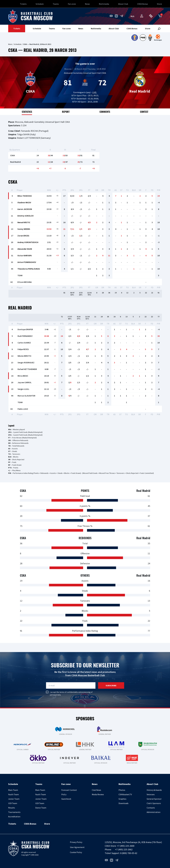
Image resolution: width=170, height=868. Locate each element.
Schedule (40, 4)
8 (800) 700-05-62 (129, 853)
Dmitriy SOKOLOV (26, 216)
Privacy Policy (76, 842)
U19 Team (13, 803)
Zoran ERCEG (23, 236)
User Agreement (77, 847)
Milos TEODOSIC (25, 196)
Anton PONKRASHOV (27, 262)
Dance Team (41, 808)
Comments (105, 112)
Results (12, 808)
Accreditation (14, 817)
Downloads (123, 803)
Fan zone (72, 4)
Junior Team (14, 799)
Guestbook (66, 799)
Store (159, 4)
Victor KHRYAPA (25, 255)
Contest (144, 112)
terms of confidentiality (69, 692)
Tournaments (14, 812)
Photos (122, 790)
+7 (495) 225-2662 (124, 849)
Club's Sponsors (154, 803)
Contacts (151, 808)
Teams (56, 4)
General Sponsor (154, 799)
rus (132, 16)
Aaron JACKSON (25, 209)
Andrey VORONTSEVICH (28, 242)
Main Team (13, 790)
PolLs (64, 794)
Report (66, 112)
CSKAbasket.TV (125, 794)
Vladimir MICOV (24, 202)
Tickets (23, 4)
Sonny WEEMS (24, 229)
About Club (123, 4)
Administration (154, 812)
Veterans (151, 794)
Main (10, 44)
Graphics (122, 799)
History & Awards (154, 790)
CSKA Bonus (143, 4)
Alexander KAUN (25, 249)
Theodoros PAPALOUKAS (29, 269)
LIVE (94, 92)
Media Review (98, 794)
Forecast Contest (69, 790)
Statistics (27, 112)
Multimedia (104, 4)
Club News (96, 790)
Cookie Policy (76, 852)
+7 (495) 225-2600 (126, 846)
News (87, 4)
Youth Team (13, 794)
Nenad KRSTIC (24, 222)
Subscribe (111, 685)
